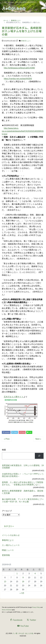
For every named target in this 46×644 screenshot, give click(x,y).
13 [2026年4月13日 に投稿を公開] (5, 582)
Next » (38, 439)
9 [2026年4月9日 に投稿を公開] (23, 578)
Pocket (22, 432)
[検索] (39, 456)
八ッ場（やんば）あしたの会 (23, 633)
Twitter (15, 432)
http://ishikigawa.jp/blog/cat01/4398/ (19, 68)
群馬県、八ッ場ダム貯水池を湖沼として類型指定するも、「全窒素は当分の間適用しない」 (23, 483)
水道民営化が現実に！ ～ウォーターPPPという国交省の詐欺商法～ (23, 475)
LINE (29, 432)
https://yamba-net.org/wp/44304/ (18, 79)
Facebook (6, 432)
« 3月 (22, 593)
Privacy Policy (36, 607)
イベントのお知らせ (11, 535)
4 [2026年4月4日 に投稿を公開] (35, 574)
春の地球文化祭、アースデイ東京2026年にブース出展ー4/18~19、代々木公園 (23, 500)
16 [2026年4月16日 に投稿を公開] (23, 582)
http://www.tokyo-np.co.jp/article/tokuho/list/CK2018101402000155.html (23, 131)
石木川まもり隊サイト (14, 397)
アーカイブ (7, 511)
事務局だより (26, 41)
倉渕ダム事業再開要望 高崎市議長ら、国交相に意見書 (23, 492)
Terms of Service (7, 610)
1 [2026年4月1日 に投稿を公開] (17, 574)
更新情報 (6, 555)
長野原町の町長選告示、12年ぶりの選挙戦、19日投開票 (23, 467)
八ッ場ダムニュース (11, 545)
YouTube (23, 626)
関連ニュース (8, 550)
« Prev (7, 439)
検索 (4, 450)
